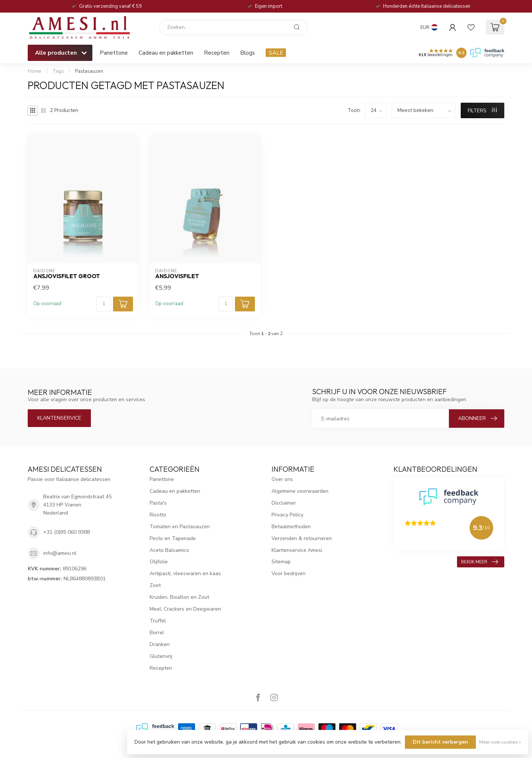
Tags (58, 71)
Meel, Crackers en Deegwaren (185, 609)
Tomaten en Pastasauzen (180, 527)
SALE (276, 53)
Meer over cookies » (500, 742)
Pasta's (158, 503)
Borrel (157, 633)
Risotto (158, 515)
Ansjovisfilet (177, 276)
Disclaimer (284, 503)
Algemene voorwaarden (300, 491)
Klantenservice (59, 418)
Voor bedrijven (289, 573)
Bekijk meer (480, 562)
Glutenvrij (161, 656)
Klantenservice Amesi (297, 550)
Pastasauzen (89, 71)
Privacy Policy (287, 515)
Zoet (155, 585)
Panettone (114, 53)
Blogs (248, 53)
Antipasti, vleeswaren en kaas (185, 573)
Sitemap (281, 562)
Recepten (217, 53)
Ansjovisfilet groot (67, 276)
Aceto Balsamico (169, 550)
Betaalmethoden (291, 527)
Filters (482, 111)
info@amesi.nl (60, 553)
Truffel (158, 621)
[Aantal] (104, 304)
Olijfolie (159, 562)
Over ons (282, 479)
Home (35, 71)
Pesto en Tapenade (173, 538)
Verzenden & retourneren (302, 538)
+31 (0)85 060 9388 (66, 532)
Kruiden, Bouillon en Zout (179, 597)
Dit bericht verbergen (440, 742)
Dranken (160, 644)
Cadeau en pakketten (166, 53)
